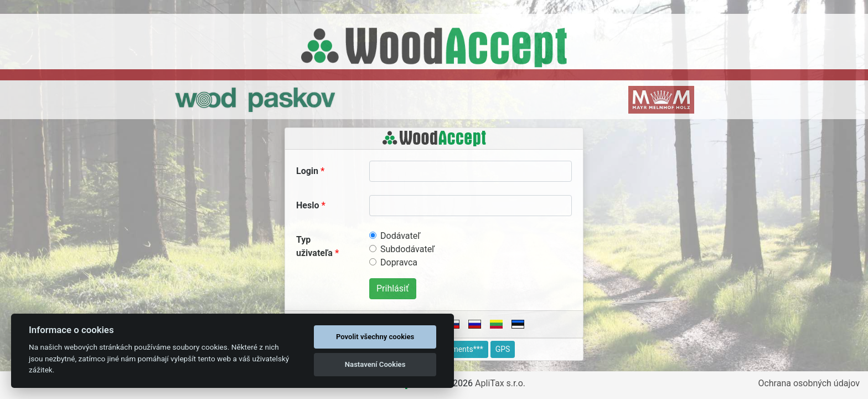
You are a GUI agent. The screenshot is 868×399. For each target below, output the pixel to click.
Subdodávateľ (407, 249)
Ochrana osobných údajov (809, 383)
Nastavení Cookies (375, 364)
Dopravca (399, 262)
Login (307, 171)
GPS (503, 349)
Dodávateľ (400, 236)
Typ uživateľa (314, 246)
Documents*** (458, 349)
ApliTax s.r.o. (500, 383)
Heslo (308, 205)
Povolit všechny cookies (375, 337)
